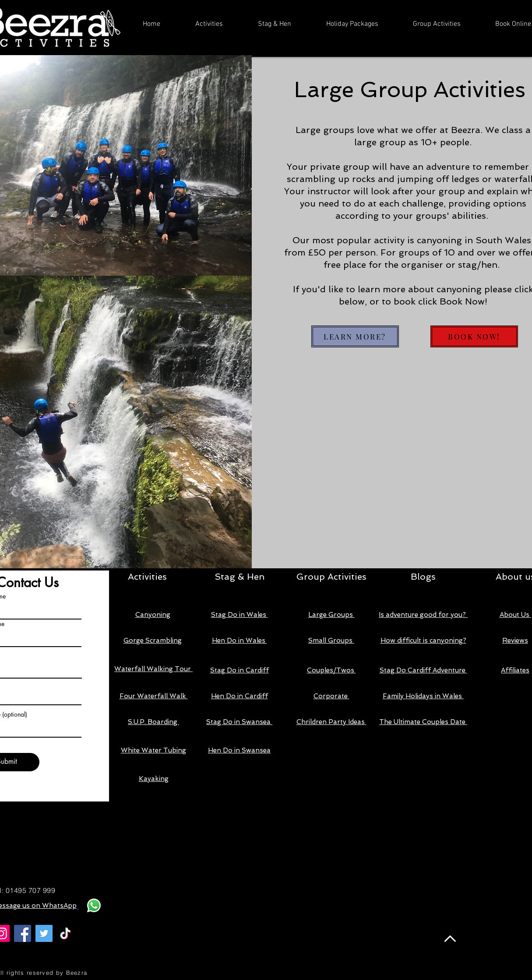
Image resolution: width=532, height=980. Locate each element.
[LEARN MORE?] (355, 336)
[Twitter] (44, 933)
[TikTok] (65, 933)
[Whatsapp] (94, 905)
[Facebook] (23, 933)
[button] (209, 24)
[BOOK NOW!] (474, 336)
